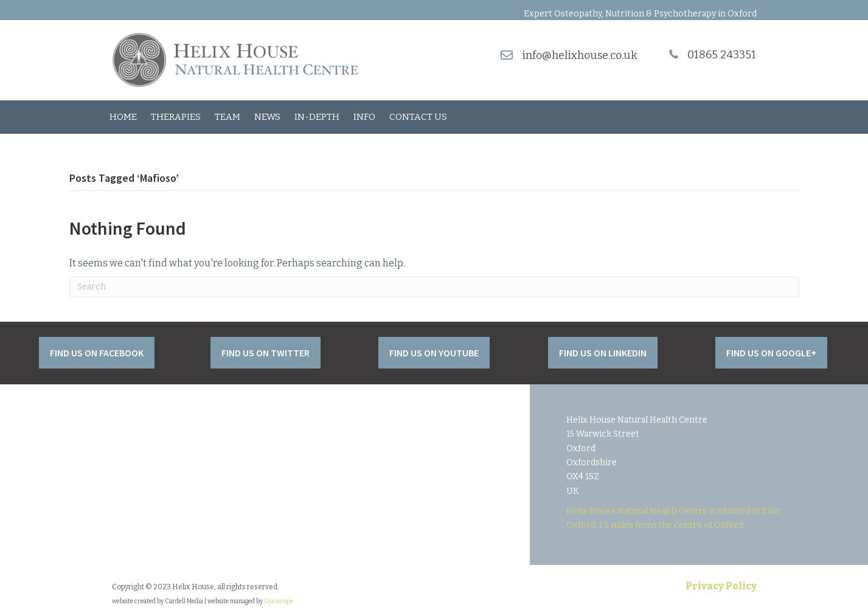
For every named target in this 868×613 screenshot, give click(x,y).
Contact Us (418, 117)
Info (364, 117)
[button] (97, 353)
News (267, 117)
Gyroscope (279, 601)
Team (227, 117)
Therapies (176, 117)
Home (123, 117)
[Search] (434, 287)
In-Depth (317, 117)
